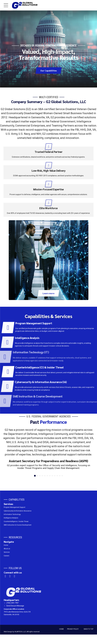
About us (7, 549)
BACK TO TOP (89, 629)
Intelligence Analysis (11, 518)
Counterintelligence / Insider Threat (16, 521)
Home (6, 545)
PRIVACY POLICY (73, 629)
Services (7, 552)
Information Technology (12, 514)
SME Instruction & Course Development (18, 525)
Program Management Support (15, 507)
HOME (62, 629)
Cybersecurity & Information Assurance (18, 511)
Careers (6, 556)
